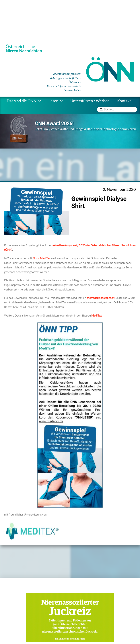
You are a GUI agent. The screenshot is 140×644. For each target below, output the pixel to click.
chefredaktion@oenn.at (101, 298)
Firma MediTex (42, 258)
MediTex (97, 316)
